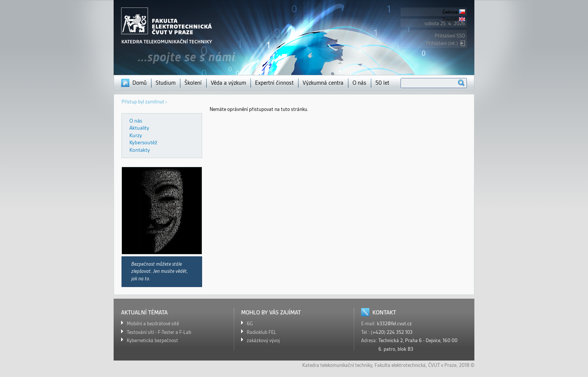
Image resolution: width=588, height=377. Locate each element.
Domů (139, 83)
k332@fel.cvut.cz (394, 324)
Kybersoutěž (143, 142)
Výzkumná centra (323, 83)
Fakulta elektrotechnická (400, 365)
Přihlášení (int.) (442, 43)
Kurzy (136, 135)
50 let (382, 83)
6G (250, 324)
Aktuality (139, 128)
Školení (193, 83)
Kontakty (140, 150)
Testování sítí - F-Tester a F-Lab (159, 332)
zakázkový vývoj (263, 340)
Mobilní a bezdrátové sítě (153, 324)
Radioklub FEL (262, 332)
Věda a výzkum (228, 83)
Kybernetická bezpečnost (152, 340)
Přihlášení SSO (450, 36)
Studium (166, 83)
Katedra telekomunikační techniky (337, 365)
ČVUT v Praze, (443, 365)
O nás (359, 83)
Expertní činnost (274, 83)
